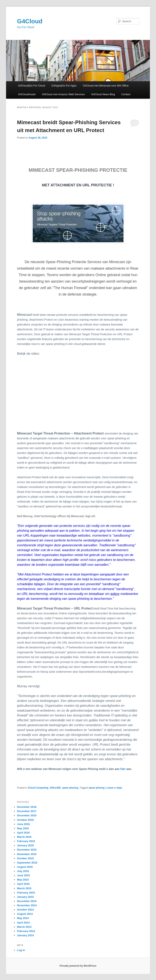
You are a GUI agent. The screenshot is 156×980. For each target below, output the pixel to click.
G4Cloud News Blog (103, 94)
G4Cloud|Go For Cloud (32, 86)
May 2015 (23, 880)
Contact (126, 94)
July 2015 (23, 871)
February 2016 (26, 841)
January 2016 (25, 845)
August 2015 (25, 867)
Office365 (55, 788)
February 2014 (26, 931)
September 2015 (27, 863)
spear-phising (70, 788)
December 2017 (27, 811)
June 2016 (23, 824)
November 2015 (27, 854)
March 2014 (24, 927)
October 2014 (25, 910)
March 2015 (24, 888)
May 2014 (23, 918)
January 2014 (25, 935)
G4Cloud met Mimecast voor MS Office (106, 86)
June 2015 (23, 875)
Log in (21, 950)
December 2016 (27, 815)
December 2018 (27, 807)
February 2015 (26, 893)
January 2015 (25, 897)
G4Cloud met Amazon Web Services (63, 94)
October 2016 (25, 820)
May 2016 (23, 828)
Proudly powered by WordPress (78, 966)
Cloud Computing (38, 788)
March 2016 (24, 837)
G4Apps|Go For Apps (64, 86)
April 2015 (23, 884)
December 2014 (27, 901)
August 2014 (25, 914)
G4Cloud (30, 21)
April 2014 (23, 923)
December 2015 (27, 850)
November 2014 (27, 905)
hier (123, 769)
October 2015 (25, 858)
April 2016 (23, 833)
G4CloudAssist (27, 94)
